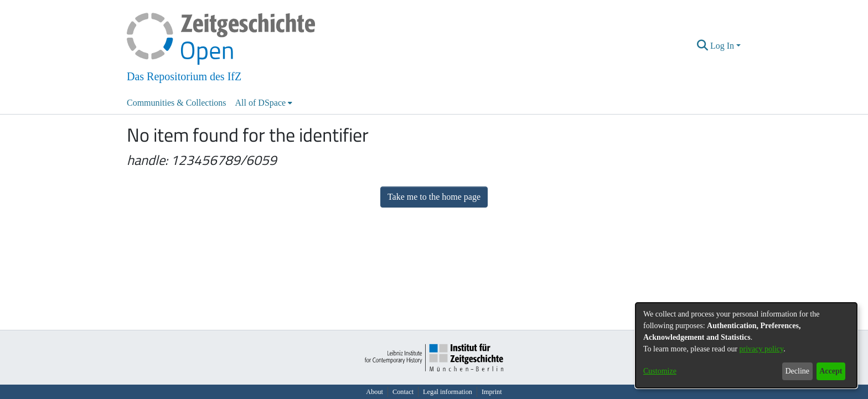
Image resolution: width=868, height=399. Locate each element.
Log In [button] (723, 46)
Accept (831, 371)
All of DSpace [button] (261, 103)
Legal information (448, 392)
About (374, 392)
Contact (403, 392)
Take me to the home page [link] (434, 197)
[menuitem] (264, 103)
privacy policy (762, 349)
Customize (660, 371)
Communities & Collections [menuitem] (177, 103)
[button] (703, 46)
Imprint (492, 392)
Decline (797, 371)
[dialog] (746, 345)
